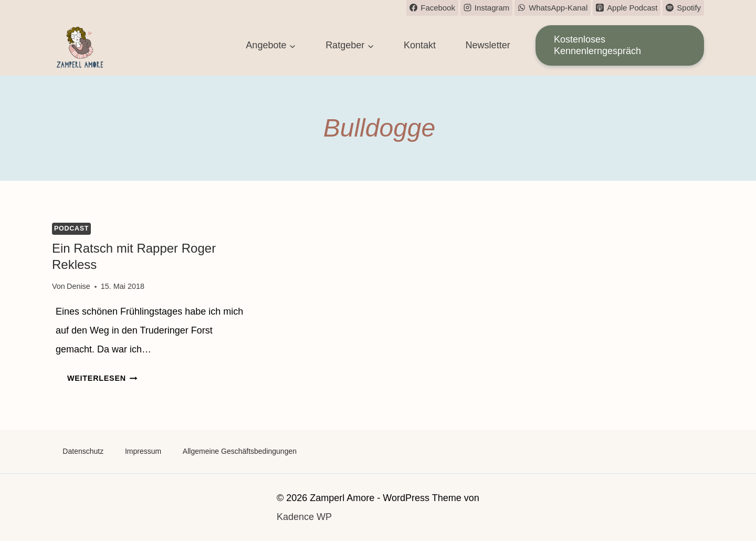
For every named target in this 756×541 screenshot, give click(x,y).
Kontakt (420, 45)
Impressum (143, 451)
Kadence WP (304, 517)
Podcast (71, 228)
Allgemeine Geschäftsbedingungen (240, 451)
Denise (78, 286)
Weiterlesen (102, 378)
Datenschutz (83, 451)
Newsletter (488, 45)
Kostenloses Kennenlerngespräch (597, 45)
